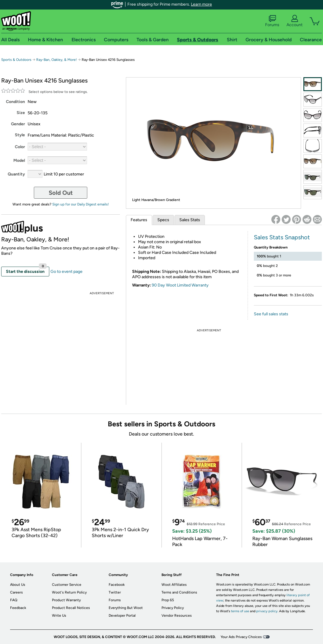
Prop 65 (168, 600)
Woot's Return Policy (69, 592)
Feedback (18, 608)
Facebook (117, 585)
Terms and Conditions (179, 592)
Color (20, 147)
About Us (18, 585)
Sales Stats (190, 220)
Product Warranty (66, 600)
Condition (15, 102)
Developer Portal (122, 615)
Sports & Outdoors (16, 60)
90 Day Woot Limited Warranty (180, 285)
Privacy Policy (173, 608)
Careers (16, 592)
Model (19, 160)
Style (20, 135)
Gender (18, 124)
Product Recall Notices (71, 608)
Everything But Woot (126, 608)
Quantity (16, 174)
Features (139, 220)
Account (294, 21)
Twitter (115, 592)
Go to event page (66, 272)
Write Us (59, 615)
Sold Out (61, 193)
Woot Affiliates (174, 585)
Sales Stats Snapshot (282, 237)
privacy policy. (267, 611)
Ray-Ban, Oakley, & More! (57, 60)
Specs (163, 220)
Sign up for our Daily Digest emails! (81, 204)
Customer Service (67, 585)
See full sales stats (271, 314)
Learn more (201, 4)
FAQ (14, 600)
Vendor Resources (177, 615)
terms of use (240, 611)
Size (21, 113)
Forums (272, 21)
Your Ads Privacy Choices (241, 637)
